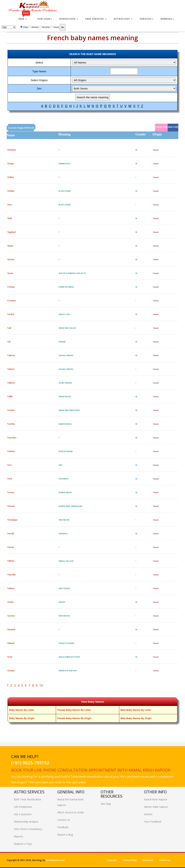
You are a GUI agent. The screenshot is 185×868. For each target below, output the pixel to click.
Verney (11, 492)
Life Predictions (23, 807)
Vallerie (11, 383)
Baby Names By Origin (22, 718)
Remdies (167, 19)
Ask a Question (23, 814)
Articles (148, 814)
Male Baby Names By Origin (136, 718)
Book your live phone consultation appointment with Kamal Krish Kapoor (91, 770)
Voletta (11, 588)
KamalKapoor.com (55, 860)
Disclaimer (148, 860)
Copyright (112, 860)
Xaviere (11, 616)
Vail (9, 328)
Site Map (106, 804)
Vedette (11, 451)
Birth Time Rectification (28, 799)
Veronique (12, 520)
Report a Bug (65, 835)
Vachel (11, 314)
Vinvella (11, 575)
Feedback (63, 827)
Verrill (10, 533)
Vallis (10, 396)
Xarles (10, 602)
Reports (19, 836)
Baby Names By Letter (22, 710)
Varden (11, 410)
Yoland (11, 643)
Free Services (96, 19)
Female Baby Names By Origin (74, 718)
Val (9, 342)
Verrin (10, 547)
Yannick (11, 629)
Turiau (11, 259)
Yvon (10, 657)
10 (41, 685)
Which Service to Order (71, 812)
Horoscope (69, 19)
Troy (10, 205)
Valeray (11, 355)
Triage (10, 163)
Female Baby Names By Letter (74, 710)
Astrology (123, 19)
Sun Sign (45, 19)
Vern (10, 479)
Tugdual (11, 232)
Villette (11, 561)
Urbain (11, 287)
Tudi (10, 218)
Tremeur (12, 150)
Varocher (12, 438)
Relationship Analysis (26, 822)
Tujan (10, 246)
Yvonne (11, 670)
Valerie (11, 369)
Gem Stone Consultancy (28, 829)
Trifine (11, 177)
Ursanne (11, 300)
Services (147, 19)
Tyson (10, 273)
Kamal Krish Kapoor (156, 799)
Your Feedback (153, 822)
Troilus (11, 191)
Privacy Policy (130, 860)
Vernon (11, 506)
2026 (24, 17)
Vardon (11, 424)
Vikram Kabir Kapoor (156, 807)
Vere (9, 465)
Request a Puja (23, 844)
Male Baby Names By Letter (136, 710)
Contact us (64, 820)
